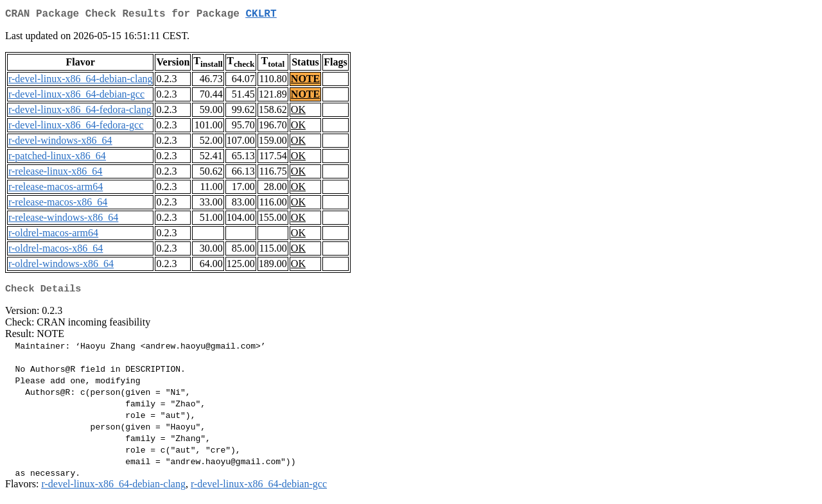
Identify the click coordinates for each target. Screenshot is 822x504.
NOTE (305, 81)
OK (298, 112)
